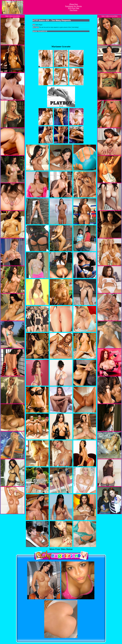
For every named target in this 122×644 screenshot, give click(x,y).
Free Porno (74, 10)
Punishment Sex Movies (73, 6)
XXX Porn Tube (74, 8)
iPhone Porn (74, 4)
